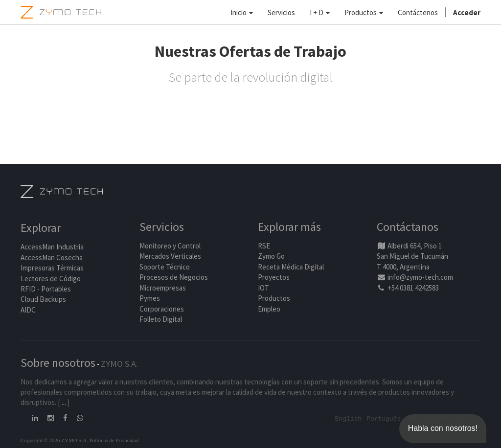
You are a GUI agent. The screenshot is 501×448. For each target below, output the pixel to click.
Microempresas (163, 288)
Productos (274, 298)
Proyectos (274, 277)
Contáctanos (408, 227)
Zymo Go (271, 256)
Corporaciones (162, 309)
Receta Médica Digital (291, 267)
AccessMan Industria (52, 247)
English (349, 418)
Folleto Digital (161, 319)
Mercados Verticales (170, 256)
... (64, 402)
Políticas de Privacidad (114, 440)
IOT (263, 288)
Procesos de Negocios (174, 277)
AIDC (28, 310)
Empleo (269, 309)
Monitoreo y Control (170, 246)
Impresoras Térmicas (52, 268)
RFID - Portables (46, 289)
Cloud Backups (43, 299)
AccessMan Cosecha (52, 258)
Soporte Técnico (165, 267)
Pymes (150, 298)
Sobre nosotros (58, 363)
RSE (264, 246)
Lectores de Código (51, 279)
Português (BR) (393, 418)
